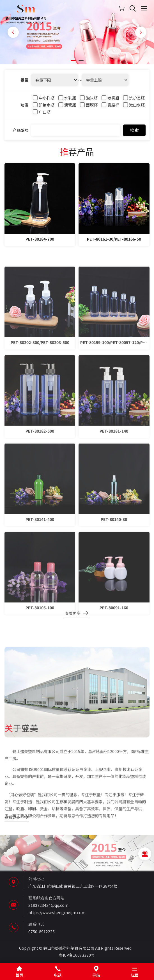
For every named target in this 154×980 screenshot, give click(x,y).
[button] (73, 60)
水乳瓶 (67, 100)
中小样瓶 (44, 100)
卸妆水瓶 (44, 107)
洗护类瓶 (134, 100)
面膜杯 (89, 107)
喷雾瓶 (111, 100)
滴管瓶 (67, 107)
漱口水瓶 (134, 107)
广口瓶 (42, 114)
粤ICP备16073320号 (77, 955)
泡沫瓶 (89, 100)
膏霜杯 (111, 107)
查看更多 (73, 617)
